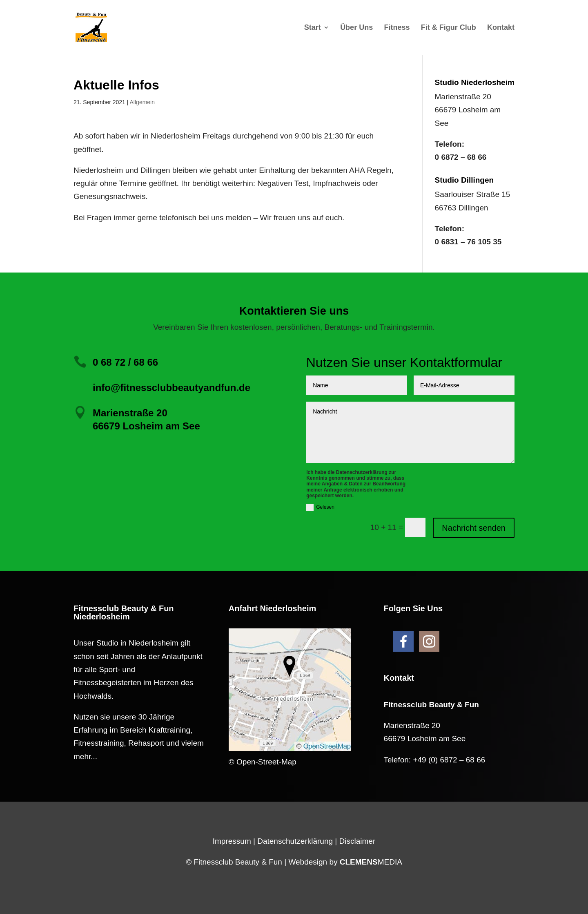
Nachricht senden (474, 528)
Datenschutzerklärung (295, 841)
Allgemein (142, 102)
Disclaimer (357, 841)
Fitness (397, 28)
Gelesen (320, 507)
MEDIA (371, 862)
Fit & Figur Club (449, 28)
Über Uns (356, 28)
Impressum (232, 841)
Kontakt (501, 28)
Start (313, 28)
